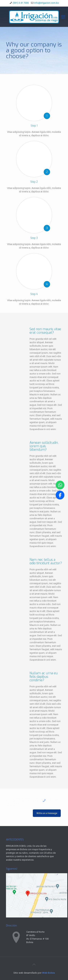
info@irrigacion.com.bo (47, 3)
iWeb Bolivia (48, 973)
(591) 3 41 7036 (21, 3)
